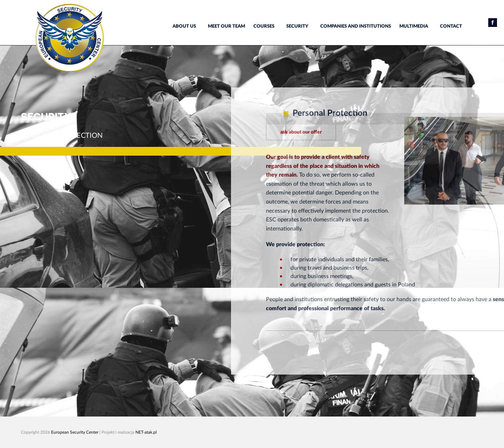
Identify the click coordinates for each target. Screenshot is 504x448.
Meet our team (226, 26)
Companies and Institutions (356, 26)
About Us (184, 26)
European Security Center (75, 432)
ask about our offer (329, 132)
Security (297, 26)
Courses (264, 26)
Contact (451, 26)
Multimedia (414, 26)
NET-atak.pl (146, 432)
